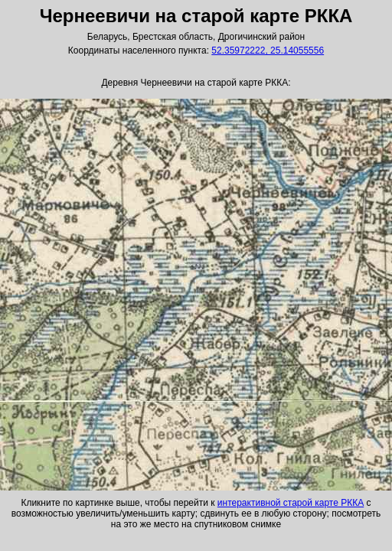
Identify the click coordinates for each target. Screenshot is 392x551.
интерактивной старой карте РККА (291, 503)
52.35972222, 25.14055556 (268, 51)
